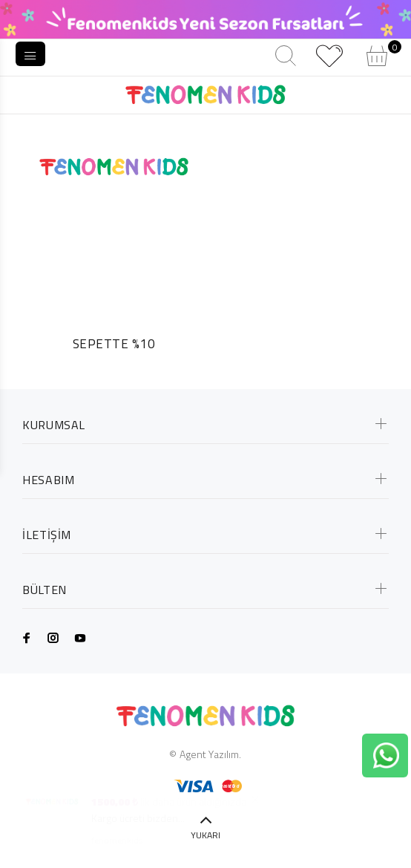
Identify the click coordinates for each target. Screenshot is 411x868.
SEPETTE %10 (114, 344)
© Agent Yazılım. (205, 754)
